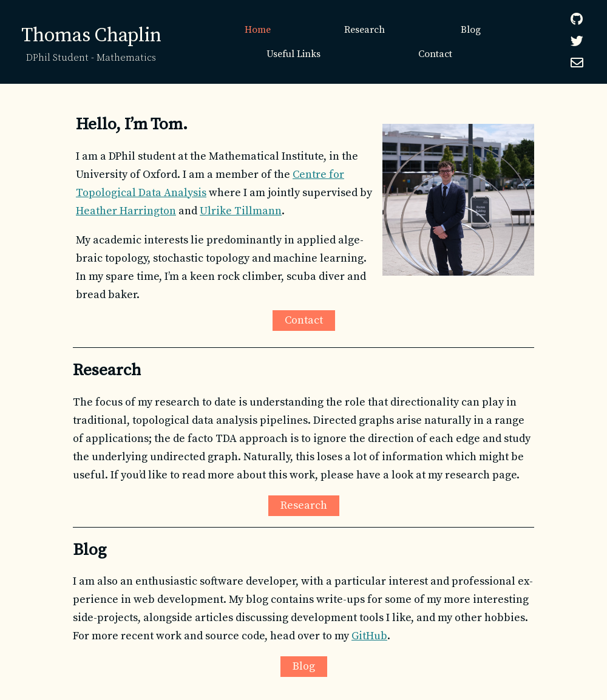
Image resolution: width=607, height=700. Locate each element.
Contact (435, 54)
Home (258, 30)
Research (365, 30)
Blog (471, 30)
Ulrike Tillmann (241, 211)
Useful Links (293, 54)
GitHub (369, 636)
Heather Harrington (126, 211)
